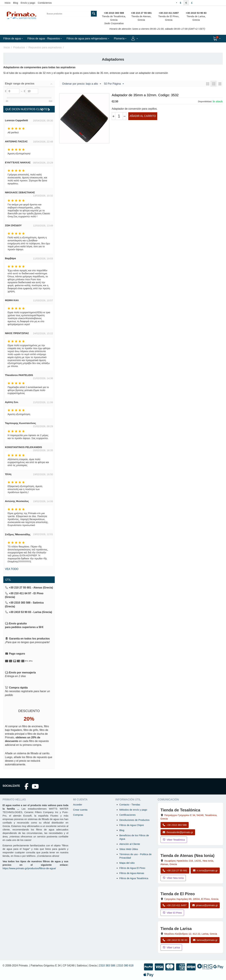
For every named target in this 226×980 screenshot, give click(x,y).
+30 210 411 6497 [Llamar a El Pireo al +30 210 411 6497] (175, 905)
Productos (19, 47)
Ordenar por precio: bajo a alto (82, 84)
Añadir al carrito (143, 116)
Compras (78, 815)
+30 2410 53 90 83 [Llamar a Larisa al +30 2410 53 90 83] (175, 940)
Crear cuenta (80, 810)
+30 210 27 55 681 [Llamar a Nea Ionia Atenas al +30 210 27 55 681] (175, 870)
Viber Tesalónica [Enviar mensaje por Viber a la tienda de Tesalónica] (174, 840)
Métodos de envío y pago (133, 810)
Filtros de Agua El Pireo (132, 868)
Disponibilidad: (205, 101)
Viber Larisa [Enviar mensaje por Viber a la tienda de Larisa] (171, 947)
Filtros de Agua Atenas (132, 873)
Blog (16, 3)
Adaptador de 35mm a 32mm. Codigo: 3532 (145, 95)
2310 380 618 (125, 966)
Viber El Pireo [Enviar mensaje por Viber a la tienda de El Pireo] (172, 913)
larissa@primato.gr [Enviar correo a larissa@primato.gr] (205, 940)
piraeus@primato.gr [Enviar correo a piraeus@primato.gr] (205, 905)
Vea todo (12, 569)
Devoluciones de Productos (134, 820)
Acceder (78, 805)
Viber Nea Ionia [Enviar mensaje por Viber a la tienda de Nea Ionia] (173, 878)
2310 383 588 (107, 966)
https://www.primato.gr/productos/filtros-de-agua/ (29, 868)
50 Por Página (114, 84)
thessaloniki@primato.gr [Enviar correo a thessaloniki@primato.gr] (178, 832)
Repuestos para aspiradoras (45, 47)
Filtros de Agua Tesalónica (134, 878)
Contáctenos (45, 3)
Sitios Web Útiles (129, 849)
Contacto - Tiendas (130, 805)
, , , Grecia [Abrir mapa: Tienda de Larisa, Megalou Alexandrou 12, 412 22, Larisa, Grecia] (191, 934)
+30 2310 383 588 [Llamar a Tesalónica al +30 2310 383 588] (175, 825)
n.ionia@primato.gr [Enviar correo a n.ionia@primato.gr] (205, 870)
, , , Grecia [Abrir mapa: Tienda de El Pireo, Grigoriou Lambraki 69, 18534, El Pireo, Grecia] (191, 899)
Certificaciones (127, 815)
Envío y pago (28, 3)
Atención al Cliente (130, 844)
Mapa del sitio (127, 863)
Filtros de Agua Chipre (132, 825)
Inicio (8, 3)
